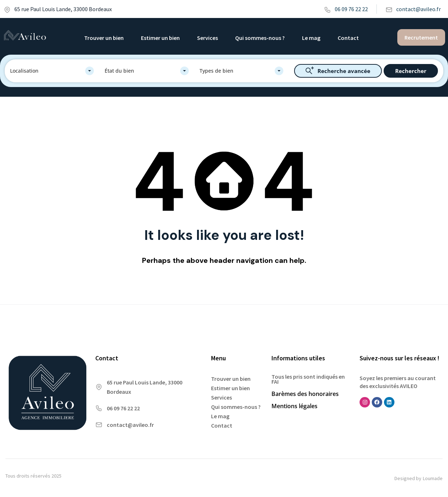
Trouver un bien (104, 38)
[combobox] (52, 71)
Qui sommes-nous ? (260, 38)
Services (207, 38)
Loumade (433, 478)
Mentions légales (294, 406)
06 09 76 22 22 (346, 9)
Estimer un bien (160, 38)
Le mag (311, 38)
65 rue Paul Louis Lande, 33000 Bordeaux (58, 9)
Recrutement (421, 37)
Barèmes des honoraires (305, 394)
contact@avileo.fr (413, 9)
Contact (348, 38)
